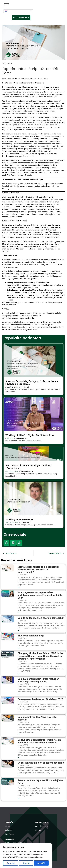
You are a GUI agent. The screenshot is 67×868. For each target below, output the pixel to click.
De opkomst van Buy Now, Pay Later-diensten (38, 718)
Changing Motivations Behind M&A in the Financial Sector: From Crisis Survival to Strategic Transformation (40, 656)
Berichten (9, 830)
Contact (38, 830)
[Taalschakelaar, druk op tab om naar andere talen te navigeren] (18, 11)
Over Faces (9, 834)
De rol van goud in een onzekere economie (41, 763)
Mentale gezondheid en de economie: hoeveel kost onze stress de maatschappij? (38, 570)
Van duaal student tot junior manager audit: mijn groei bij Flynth (38, 680)
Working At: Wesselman (19, 520)
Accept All (41, 863)
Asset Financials (12, 387)
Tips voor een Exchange (31, 636)
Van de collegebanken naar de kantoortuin (41, 618)
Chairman (9, 438)
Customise (11, 863)
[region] (26, 856)
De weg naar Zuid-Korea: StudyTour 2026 (41, 699)
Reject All (26, 863)
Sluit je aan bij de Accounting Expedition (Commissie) (28, 467)
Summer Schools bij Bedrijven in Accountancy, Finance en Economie (32, 383)
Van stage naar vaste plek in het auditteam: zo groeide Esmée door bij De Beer (40, 595)
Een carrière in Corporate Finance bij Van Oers (40, 782)
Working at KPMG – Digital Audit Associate (30, 435)
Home (7, 826)
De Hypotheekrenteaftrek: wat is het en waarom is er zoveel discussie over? (39, 741)
